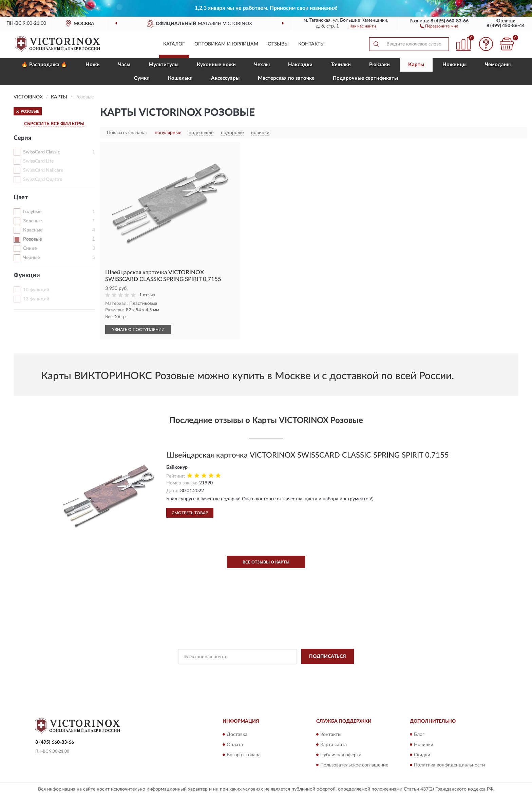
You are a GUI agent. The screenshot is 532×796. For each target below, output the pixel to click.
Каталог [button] (174, 44)
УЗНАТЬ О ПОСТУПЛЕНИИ (138, 330)
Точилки (341, 65)
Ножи (93, 65)
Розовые (32, 239)
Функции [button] (27, 276)
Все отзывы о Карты (266, 562)
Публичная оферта (341, 755)
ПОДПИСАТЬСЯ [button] (328, 656)
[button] (439, 26)
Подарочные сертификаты (365, 78)
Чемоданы (498, 65)
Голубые (32, 212)
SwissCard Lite (38, 161)
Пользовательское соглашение (354, 765)
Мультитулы (164, 65)
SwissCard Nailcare (43, 170)
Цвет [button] (21, 198)
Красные (33, 230)
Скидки (422, 755)
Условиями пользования (321, 672)
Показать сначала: (127, 133)
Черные (31, 258)
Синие (30, 248)
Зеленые (32, 221)
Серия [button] (22, 138)
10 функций (36, 290)
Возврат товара (244, 755)
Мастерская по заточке (286, 78)
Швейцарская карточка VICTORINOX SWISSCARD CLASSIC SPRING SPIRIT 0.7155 (308, 455)
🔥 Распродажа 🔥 (44, 65)
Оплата (235, 745)
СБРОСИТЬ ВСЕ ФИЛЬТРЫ (54, 124)
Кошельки (180, 78)
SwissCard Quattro (43, 180)
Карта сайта (334, 745)
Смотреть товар (190, 513)
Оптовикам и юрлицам (226, 44)
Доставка (237, 735)
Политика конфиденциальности (449, 765)
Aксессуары (225, 78)
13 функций (36, 299)
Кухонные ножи (216, 65)
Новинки (424, 745)
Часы (124, 65)
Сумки (142, 78)
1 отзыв (147, 295)
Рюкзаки (379, 65)
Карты (416, 65)
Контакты (311, 44)
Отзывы (278, 44)
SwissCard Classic (42, 152)
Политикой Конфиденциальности (261, 672)
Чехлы (262, 65)
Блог (419, 735)
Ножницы (454, 65)
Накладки (300, 65)
